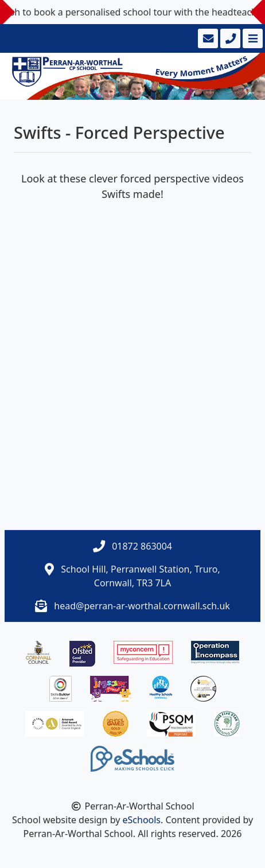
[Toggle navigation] (252, 38)
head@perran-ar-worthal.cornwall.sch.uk (142, 606)
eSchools (142, 820)
